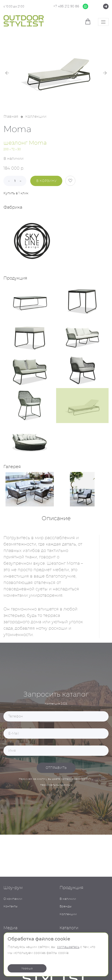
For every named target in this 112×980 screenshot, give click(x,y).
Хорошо (27, 968)
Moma (17, 130)
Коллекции (36, 117)
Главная (11, 117)
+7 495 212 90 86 (66, 6)
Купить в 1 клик (16, 193)
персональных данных (56, 785)
